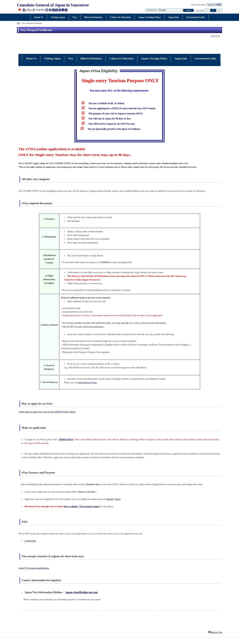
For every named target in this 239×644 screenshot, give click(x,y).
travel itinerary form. (87, 369)
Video (117, 485)
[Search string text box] (164, 10)
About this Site (145, 632)
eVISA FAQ (30, 527)
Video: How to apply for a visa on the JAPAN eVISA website (47, 398)
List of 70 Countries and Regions (34, 554)
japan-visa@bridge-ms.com (81, 579)
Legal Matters (94, 632)
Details (110, 485)
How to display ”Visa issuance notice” (82, 493)
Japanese (214, 5)
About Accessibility (111, 632)
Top (18, 23)
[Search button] (188, 10)
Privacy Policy (129, 632)
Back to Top (217, 619)
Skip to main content (198, 5)
